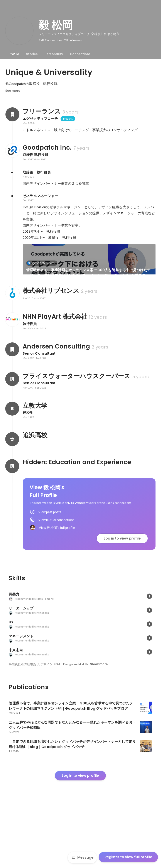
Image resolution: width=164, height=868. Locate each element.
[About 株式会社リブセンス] (12, 353)
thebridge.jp (39, 308)
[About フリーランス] (12, 114)
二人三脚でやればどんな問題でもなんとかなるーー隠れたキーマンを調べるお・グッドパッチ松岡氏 (54, 318)
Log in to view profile (122, 598)
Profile (14, 54)
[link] (89, 265)
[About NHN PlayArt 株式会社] (12, 380)
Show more (99, 724)
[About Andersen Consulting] (12, 409)
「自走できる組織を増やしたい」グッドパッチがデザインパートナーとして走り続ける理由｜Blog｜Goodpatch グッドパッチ (123, 318)
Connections (80, 54)
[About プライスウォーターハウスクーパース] (12, 439)
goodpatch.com (42, 263)
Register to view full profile (128, 857)
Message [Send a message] (82, 857)
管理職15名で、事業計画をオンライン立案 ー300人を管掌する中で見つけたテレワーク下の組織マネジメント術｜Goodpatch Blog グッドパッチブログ (88, 273)
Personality (54, 54)
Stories (32, 54)
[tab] (14, 54)
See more (13, 91)
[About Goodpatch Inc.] (12, 151)
